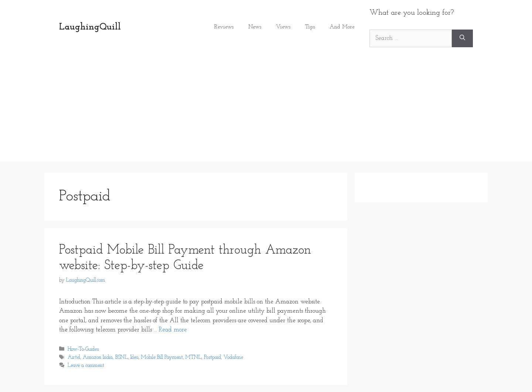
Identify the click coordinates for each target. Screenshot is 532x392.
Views (283, 27)
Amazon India (98, 357)
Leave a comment (86, 366)
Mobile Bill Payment (162, 357)
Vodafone (233, 357)
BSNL (122, 357)
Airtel (74, 357)
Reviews (224, 27)
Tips (310, 27)
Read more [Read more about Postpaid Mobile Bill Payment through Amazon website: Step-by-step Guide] (173, 330)
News (255, 27)
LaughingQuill (90, 27)
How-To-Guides (83, 349)
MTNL (193, 357)
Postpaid (212, 357)
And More (342, 27)
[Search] (462, 38)
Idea (134, 357)
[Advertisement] (266, 110)
